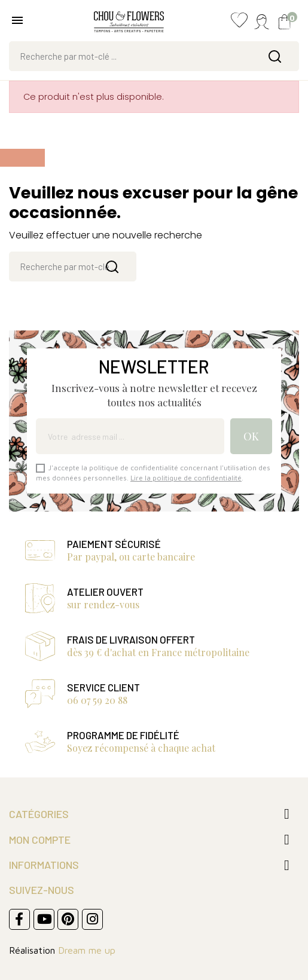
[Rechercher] (154, 56)
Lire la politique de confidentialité (186, 478)
